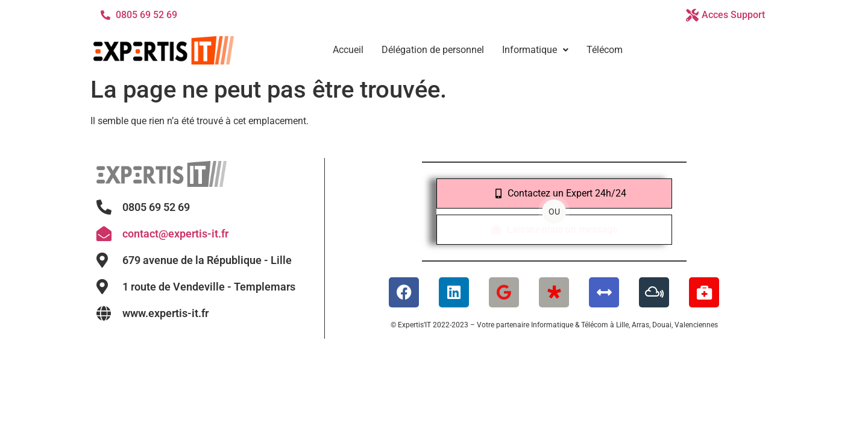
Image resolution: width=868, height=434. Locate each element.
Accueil (348, 50)
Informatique (535, 50)
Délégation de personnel (433, 50)
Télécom (605, 50)
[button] (535, 50)
